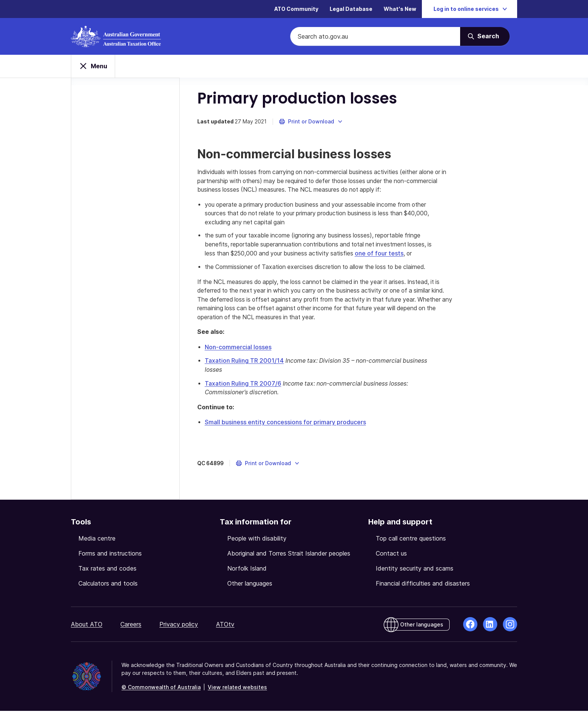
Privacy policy (179, 628)
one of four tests (392, 257)
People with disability (257, 542)
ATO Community (296, 9)
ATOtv (225, 628)
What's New (400, 9)
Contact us (391, 557)
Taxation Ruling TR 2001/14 (245, 365)
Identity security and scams (415, 572)
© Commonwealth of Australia (161, 691)
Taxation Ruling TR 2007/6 (244, 388)
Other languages (250, 587)
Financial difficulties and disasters (423, 587)
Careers (131, 628)
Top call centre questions (411, 542)
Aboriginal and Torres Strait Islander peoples (289, 557)
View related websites (237, 691)
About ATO (87, 628)
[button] (312, 124)
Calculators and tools (108, 587)
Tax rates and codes (107, 572)
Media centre (97, 542)
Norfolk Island (247, 572)
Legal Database (351, 9)
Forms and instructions (110, 557)
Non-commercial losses (239, 351)
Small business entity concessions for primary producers (286, 427)
